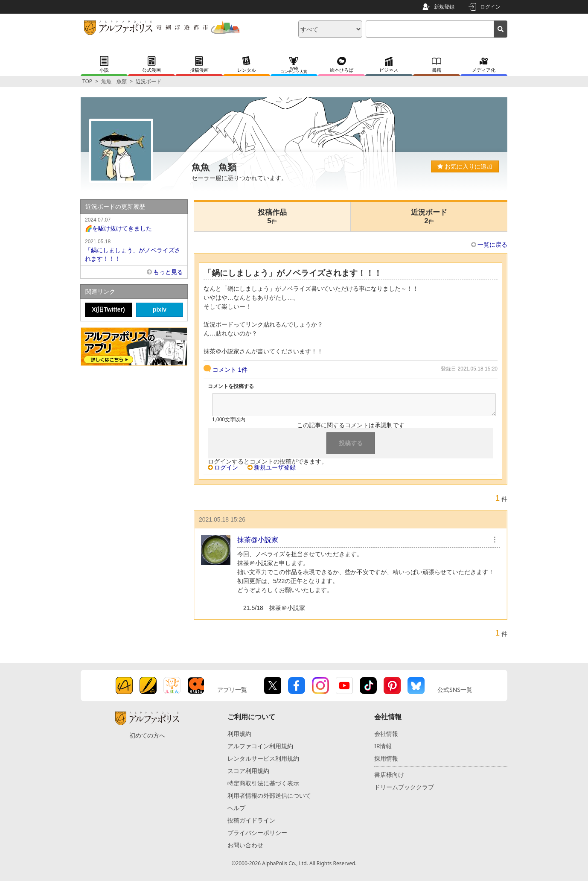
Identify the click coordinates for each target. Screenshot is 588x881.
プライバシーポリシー (257, 833)
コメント (230, 370)
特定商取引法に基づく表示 (263, 783)
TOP (87, 81)
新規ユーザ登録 (275, 467)
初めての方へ (147, 735)
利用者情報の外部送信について (269, 795)
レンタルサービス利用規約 (263, 758)
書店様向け (389, 775)
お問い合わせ (245, 845)
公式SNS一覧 (455, 690)
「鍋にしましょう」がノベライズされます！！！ (134, 250)
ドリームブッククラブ (404, 787)
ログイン (490, 7)
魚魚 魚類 (114, 81)
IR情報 (383, 746)
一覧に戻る (492, 245)
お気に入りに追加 (465, 166)
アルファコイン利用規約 (260, 746)
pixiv (160, 309)
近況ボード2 (429, 217)
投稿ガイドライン (251, 820)
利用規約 (239, 734)
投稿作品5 (272, 217)
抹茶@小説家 (258, 540)
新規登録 (444, 7)
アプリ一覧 (232, 690)
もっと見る (168, 272)
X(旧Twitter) (108, 309)
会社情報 (386, 734)
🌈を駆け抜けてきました (134, 224)
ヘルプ (236, 808)
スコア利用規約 (248, 771)
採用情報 (386, 758)
